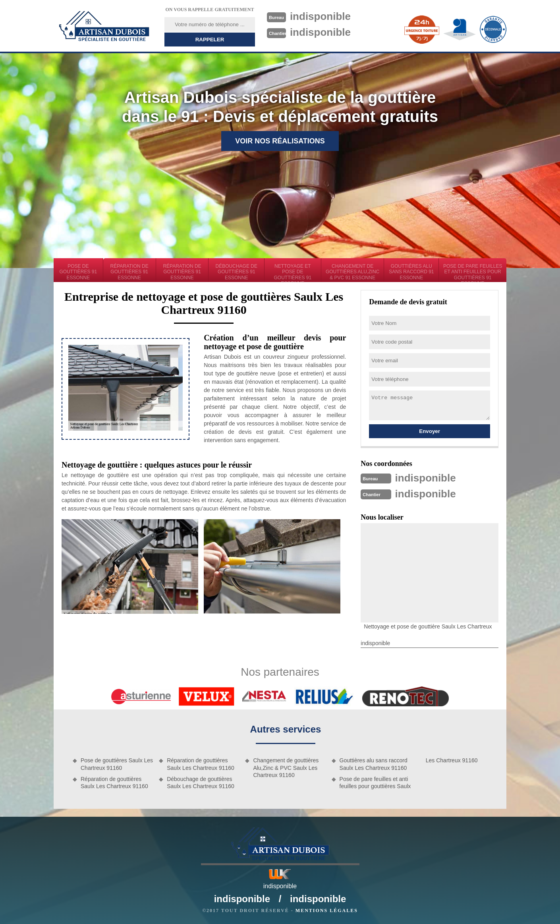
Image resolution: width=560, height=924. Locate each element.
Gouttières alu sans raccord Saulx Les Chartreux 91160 (374, 764)
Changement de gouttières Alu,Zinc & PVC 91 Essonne (352, 272)
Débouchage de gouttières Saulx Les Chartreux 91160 (201, 783)
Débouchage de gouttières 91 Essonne (237, 272)
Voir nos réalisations (280, 141)
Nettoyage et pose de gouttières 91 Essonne (293, 273)
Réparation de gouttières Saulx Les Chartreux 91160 (114, 783)
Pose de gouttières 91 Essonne (78, 272)
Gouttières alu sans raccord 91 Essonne (411, 272)
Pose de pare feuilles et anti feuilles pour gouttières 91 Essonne (473, 273)
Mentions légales (327, 910)
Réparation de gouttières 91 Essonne (129, 272)
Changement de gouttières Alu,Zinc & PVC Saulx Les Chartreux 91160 (286, 767)
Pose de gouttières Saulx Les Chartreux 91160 (117, 764)
